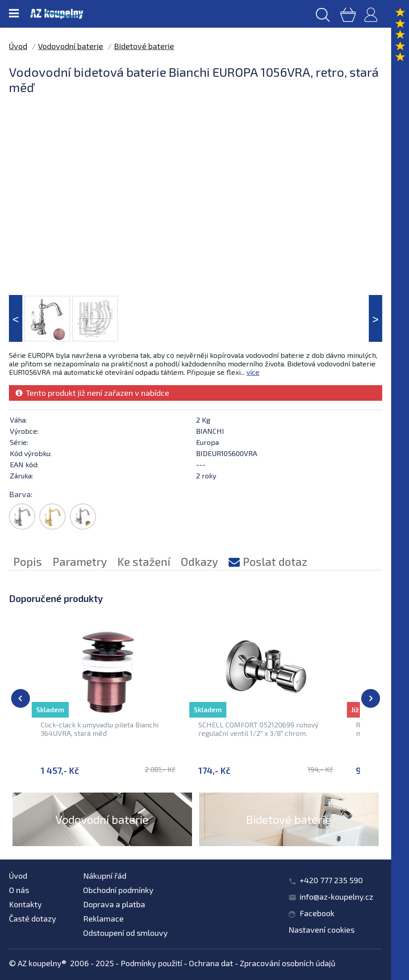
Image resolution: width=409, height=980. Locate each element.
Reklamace (103, 918)
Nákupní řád (105, 876)
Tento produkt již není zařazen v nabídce (92, 393)
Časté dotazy (33, 918)
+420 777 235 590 (331, 880)
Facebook (317, 913)
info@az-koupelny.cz (336, 897)
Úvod (18, 46)
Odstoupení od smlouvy (125, 933)
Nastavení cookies (321, 930)
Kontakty (25, 904)
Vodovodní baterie (71, 46)
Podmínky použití (151, 963)
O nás (19, 890)
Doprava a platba (114, 904)
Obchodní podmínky (118, 890)
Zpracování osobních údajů (288, 963)
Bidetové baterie (144, 46)
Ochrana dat (211, 963)
